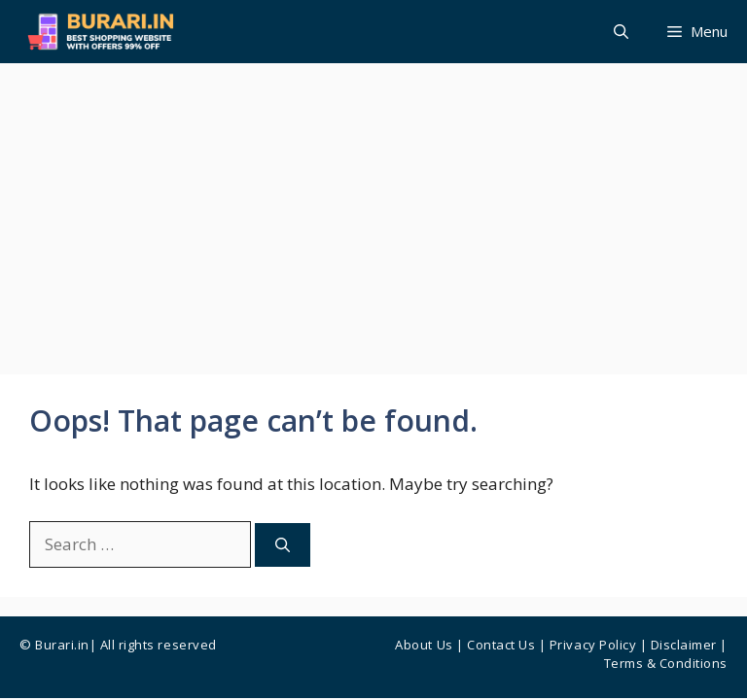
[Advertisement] (373, 209)
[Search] (283, 545)
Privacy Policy (593, 645)
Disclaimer (684, 645)
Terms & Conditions (666, 663)
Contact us (501, 645)
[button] (621, 32)
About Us (424, 645)
